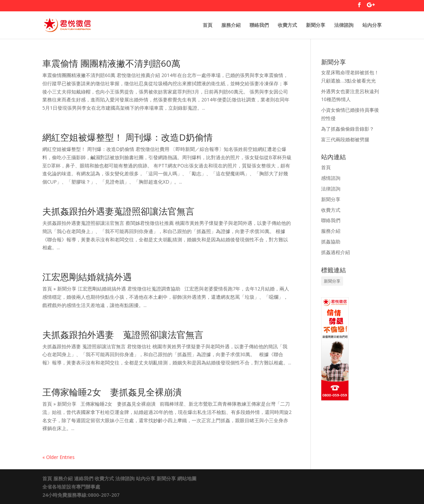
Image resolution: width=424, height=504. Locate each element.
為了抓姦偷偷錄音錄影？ (348, 129)
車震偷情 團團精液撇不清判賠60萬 (111, 63)
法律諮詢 (344, 25)
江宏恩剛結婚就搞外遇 (87, 277)
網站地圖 (187, 478)
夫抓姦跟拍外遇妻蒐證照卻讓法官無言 (118, 211)
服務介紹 (231, 25)
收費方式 (287, 25)
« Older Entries (59, 457)
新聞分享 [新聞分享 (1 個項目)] (332, 281)
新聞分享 (316, 25)
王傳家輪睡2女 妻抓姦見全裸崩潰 (112, 392)
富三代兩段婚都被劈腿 (345, 139)
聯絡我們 (259, 25)
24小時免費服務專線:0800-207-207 (81, 495)
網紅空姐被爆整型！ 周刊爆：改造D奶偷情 (128, 137)
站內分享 (372, 25)
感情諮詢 (331, 178)
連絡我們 (84, 478)
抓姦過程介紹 (336, 252)
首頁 (208, 25)
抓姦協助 (331, 242)
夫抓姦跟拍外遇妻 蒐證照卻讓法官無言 (123, 335)
